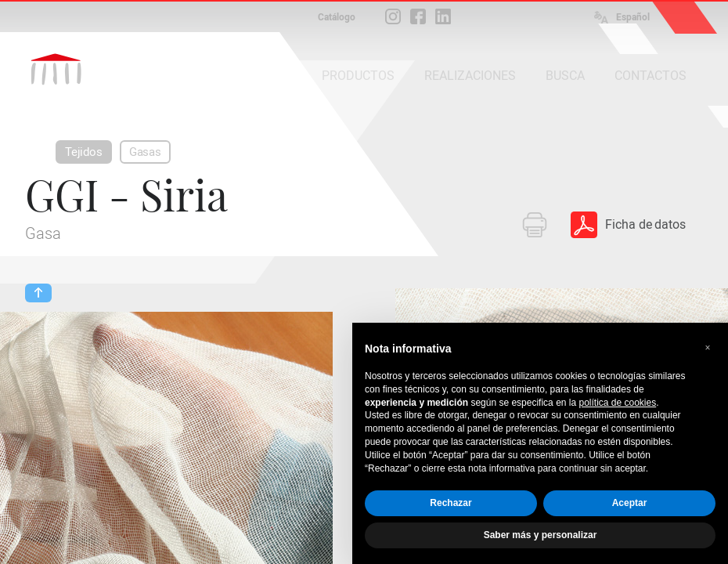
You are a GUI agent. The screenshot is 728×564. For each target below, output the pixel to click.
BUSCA (565, 76)
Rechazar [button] (450, 503)
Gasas (145, 152)
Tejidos (84, 152)
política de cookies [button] (617, 403)
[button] (708, 348)
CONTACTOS (651, 76)
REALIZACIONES (470, 76)
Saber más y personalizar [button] (541, 535)
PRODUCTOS (358, 76)
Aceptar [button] (630, 503)
